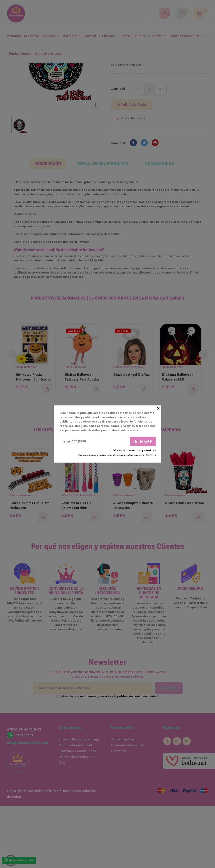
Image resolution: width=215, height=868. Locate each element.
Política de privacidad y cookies (133, 450)
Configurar (75, 441)
